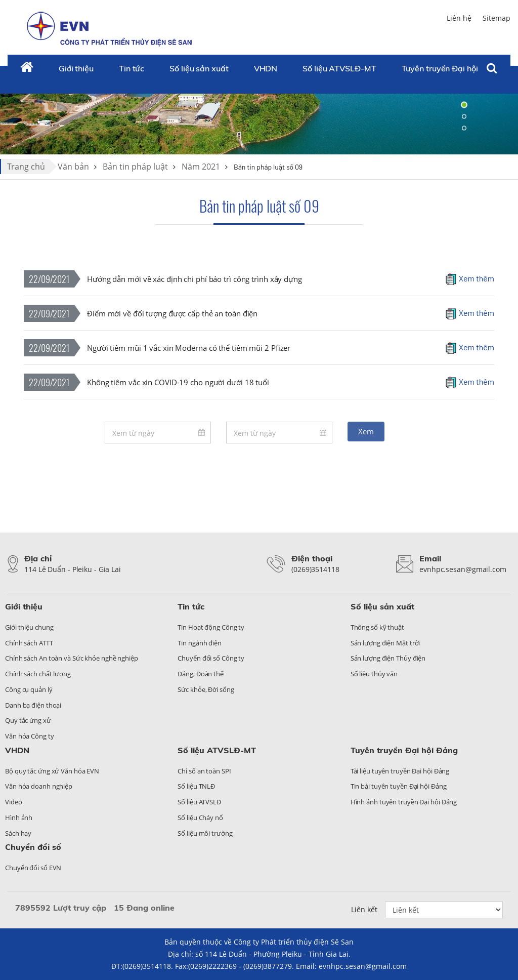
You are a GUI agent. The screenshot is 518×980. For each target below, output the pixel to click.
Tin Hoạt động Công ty (211, 627)
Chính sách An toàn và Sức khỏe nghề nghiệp (72, 658)
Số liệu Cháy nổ (200, 818)
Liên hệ (459, 18)
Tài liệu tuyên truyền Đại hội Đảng (400, 771)
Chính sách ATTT (29, 643)
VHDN (266, 68)
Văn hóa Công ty (30, 736)
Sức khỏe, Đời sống (206, 689)
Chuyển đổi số (33, 847)
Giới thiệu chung (29, 627)
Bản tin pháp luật (135, 167)
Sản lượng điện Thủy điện (388, 658)
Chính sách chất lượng (38, 674)
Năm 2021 (201, 167)
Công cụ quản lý (29, 689)
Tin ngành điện (200, 643)
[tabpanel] (259, 116)
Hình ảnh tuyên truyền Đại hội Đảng (404, 802)
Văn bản (73, 167)
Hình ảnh (19, 818)
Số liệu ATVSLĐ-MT (339, 68)
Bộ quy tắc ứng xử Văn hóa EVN (52, 771)
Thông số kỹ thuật (377, 627)
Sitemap (497, 18)
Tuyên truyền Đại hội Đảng (451, 68)
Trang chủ (26, 167)
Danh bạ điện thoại (33, 705)
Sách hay (18, 833)
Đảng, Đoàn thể (201, 674)
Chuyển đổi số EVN (33, 868)
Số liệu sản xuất (199, 68)
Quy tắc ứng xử (28, 720)
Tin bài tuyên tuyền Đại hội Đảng (399, 786)
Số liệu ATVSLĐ (199, 802)
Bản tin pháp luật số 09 (259, 206)
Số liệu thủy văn (374, 674)
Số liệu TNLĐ (196, 786)
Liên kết (364, 909)
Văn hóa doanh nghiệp (39, 786)
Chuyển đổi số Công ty (211, 658)
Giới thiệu (76, 68)
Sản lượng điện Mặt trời (385, 643)
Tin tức (132, 68)
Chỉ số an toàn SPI (204, 771)
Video (14, 802)
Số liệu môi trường (205, 833)
